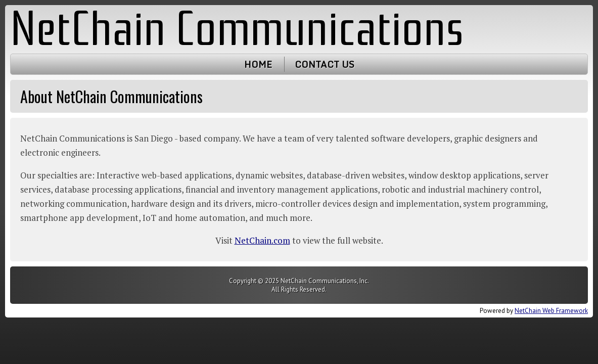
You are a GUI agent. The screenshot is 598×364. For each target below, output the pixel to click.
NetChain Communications (237, 29)
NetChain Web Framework (551, 311)
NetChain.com (262, 240)
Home (258, 64)
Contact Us (325, 64)
